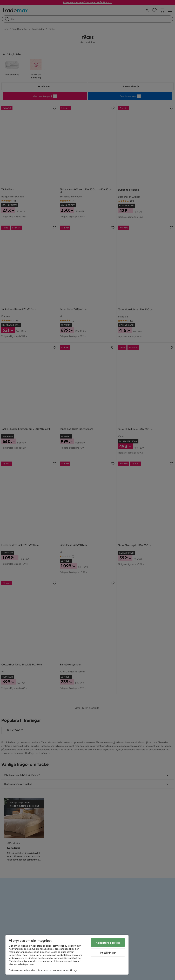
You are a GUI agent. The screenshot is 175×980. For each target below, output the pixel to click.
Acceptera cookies (108, 943)
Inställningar (108, 952)
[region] (67, 955)
